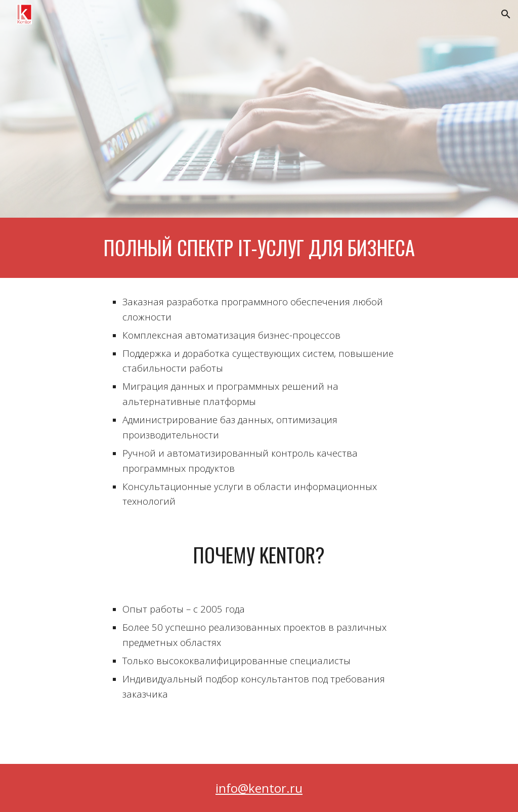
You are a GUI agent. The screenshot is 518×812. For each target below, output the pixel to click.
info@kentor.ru (259, 788)
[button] (506, 14)
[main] (259, 248)
